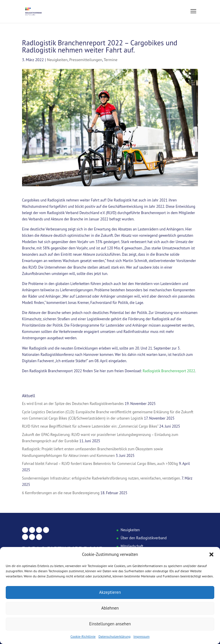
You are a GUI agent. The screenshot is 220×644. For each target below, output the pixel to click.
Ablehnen (110, 608)
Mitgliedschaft (132, 546)
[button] (211, 554)
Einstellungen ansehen (110, 624)
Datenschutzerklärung (115, 636)
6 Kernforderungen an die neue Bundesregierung (61, 493)
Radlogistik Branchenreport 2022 (169, 371)
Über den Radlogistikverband (144, 538)
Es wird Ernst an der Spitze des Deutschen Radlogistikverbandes (73, 404)
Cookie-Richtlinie (83, 636)
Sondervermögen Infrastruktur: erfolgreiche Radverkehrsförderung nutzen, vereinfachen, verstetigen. (101, 478)
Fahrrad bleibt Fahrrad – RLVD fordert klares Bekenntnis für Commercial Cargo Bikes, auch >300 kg (100, 464)
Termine (111, 60)
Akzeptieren (110, 592)
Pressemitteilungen (86, 60)
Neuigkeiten (57, 60)
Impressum (142, 636)
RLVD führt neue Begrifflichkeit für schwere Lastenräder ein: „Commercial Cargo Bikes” (90, 426)
